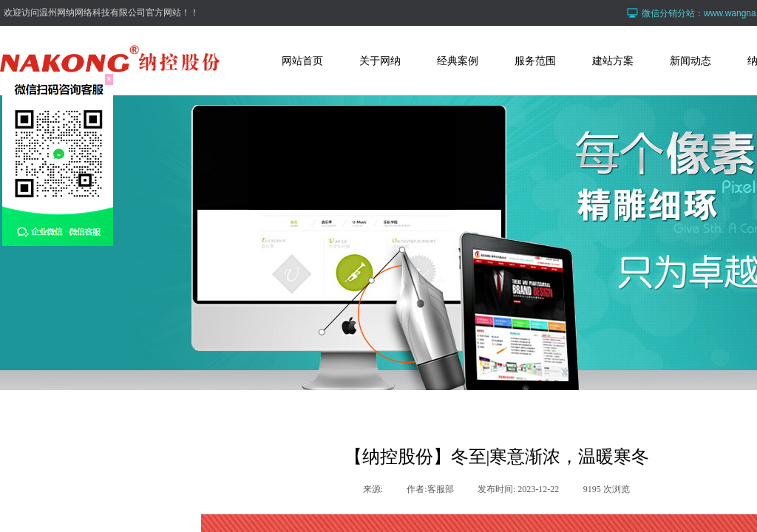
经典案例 (458, 61)
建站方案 (613, 61)
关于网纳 (380, 61)
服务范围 (535, 61)
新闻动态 (690, 61)
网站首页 (302, 61)
